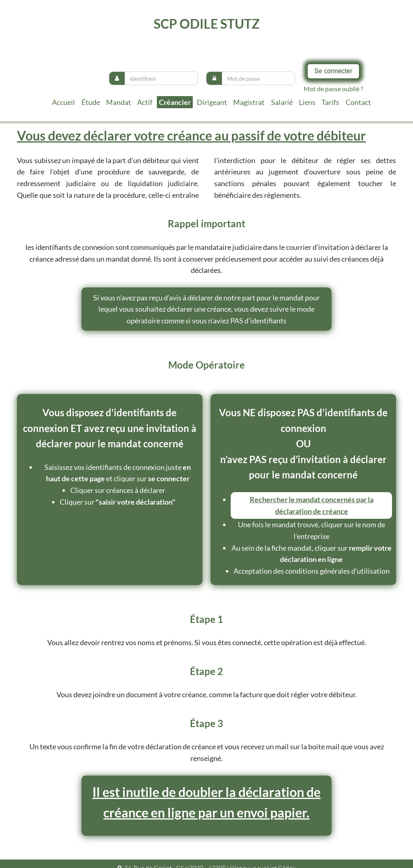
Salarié (282, 102)
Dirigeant (212, 102)
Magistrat (249, 102)
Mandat (119, 102)
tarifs (330, 102)
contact (358, 102)
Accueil (64, 102)
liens (307, 102)
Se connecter (333, 71)
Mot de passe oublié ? (333, 89)
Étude (91, 102)
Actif (145, 102)
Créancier (175, 102)
